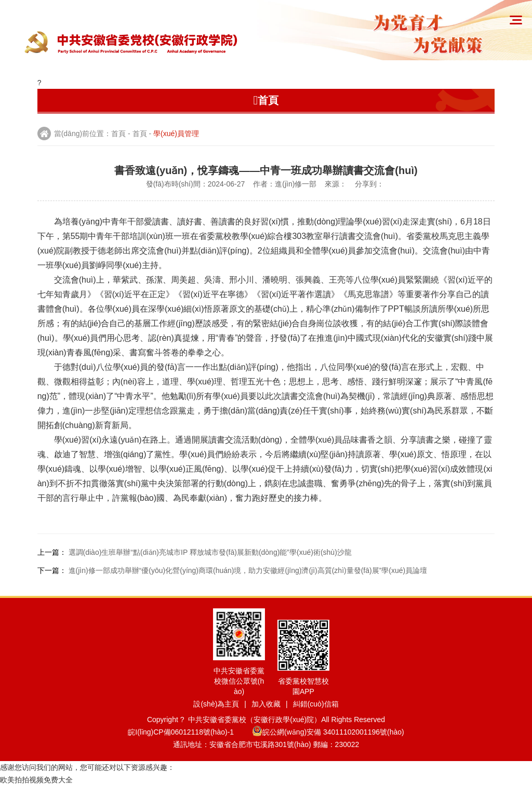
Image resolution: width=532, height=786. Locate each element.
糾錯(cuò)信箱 (316, 704)
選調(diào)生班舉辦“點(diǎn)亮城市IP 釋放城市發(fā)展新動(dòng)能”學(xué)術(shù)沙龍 (210, 552)
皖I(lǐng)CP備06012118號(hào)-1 (189, 732)
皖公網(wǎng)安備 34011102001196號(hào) (328, 732)
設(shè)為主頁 (216, 704)
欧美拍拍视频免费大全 (36, 780)
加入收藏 (266, 704)
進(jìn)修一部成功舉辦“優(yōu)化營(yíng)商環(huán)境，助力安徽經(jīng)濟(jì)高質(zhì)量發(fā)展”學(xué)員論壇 (248, 570)
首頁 (118, 134)
